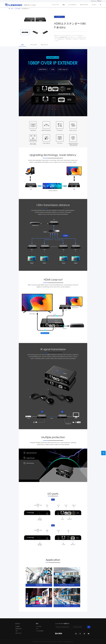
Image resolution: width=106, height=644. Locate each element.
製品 (67, 5)
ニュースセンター (75, 5)
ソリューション (59, 5)
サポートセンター (86, 5)
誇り (12, 9)
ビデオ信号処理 (40, 631)
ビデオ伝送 (17, 9)
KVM (37, 629)
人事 (16, 631)
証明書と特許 (18, 629)
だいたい (95, 5)
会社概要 (17, 626)
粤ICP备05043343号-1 (69, 642)
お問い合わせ (93, 1)
